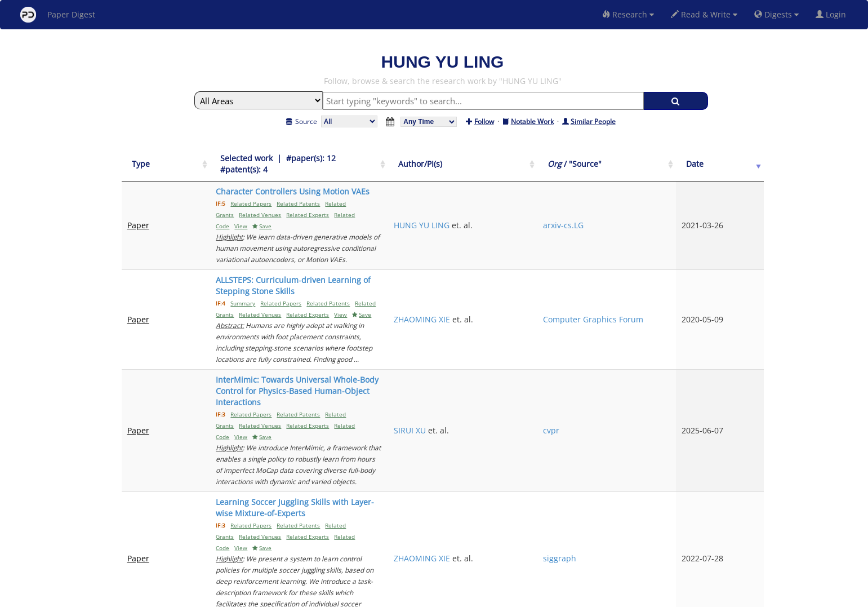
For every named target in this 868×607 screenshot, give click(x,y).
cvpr (647, 312)
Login (833, 14)
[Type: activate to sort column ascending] (152, 159)
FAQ (387, 597)
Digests (776, 14)
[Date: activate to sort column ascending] (744, 159)
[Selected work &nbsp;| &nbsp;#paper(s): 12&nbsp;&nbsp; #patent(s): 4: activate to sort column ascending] (357, 159)
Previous (636, 501)
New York (525, 597)
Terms (439, 597)
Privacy (466, 597)
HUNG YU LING (567, 197)
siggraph (655, 378)
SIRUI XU (555, 312)
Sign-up (411, 597)
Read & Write (704, 14)
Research (628, 14)
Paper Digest (58, 15)
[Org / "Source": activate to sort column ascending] (680, 159)
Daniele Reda (564, 438)
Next (747, 501)
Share (492, 597)
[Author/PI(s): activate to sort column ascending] (583, 159)
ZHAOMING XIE (567, 252)
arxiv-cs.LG (659, 197)
